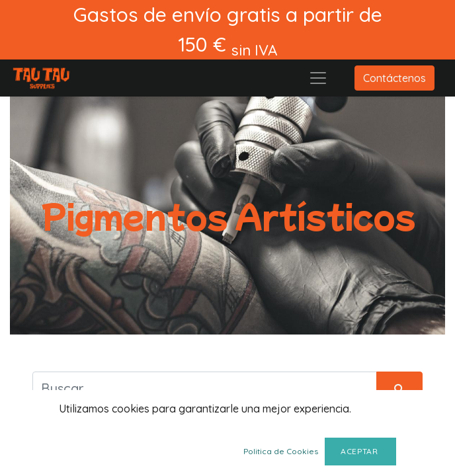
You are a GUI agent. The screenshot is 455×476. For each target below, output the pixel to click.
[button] (403, 454)
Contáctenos (394, 78)
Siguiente (184, 454)
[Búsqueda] (399, 388)
